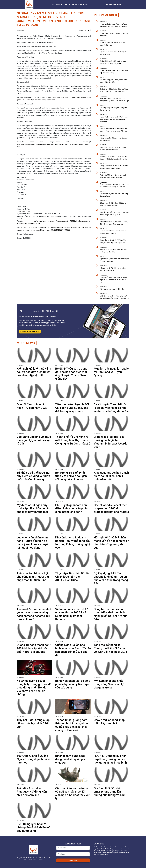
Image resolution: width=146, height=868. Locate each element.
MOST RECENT (62, 4)
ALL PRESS (73, 4)
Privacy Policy (32, 860)
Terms (25, 860)
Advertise (40, 860)
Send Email (25, 211)
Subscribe (73, 860)
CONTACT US (83, 4)
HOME (52, 4)
